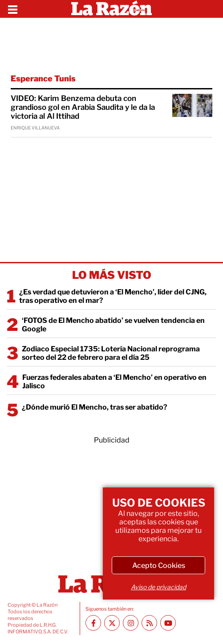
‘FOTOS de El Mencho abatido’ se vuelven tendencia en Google (113, 325)
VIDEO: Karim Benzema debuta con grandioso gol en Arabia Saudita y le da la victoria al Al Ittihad (83, 107)
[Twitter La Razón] (112, 623)
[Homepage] (111, 9)
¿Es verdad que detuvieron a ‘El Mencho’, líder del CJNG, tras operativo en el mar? (113, 296)
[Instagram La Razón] (131, 623)
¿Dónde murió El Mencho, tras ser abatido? (95, 407)
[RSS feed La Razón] (149, 623)
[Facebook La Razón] (93, 623)
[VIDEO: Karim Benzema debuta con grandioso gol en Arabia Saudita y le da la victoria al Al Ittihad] (192, 105)
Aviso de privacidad (158, 587)
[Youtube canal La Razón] (168, 623)
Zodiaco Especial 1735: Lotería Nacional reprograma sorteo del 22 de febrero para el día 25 (111, 353)
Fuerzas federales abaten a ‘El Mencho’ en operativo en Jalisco (114, 382)
